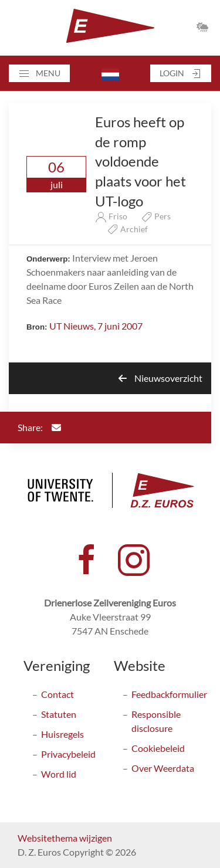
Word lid (59, 774)
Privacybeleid (68, 754)
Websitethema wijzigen (65, 838)
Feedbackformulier (169, 694)
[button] (39, 73)
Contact (57, 694)
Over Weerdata (163, 768)
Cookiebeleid (158, 748)
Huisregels (62, 734)
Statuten (59, 714)
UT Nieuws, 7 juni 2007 (96, 326)
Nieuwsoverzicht (160, 378)
